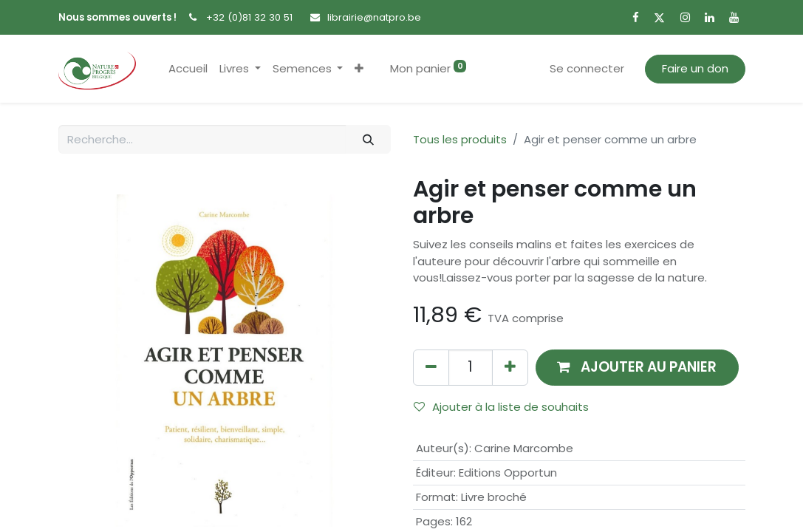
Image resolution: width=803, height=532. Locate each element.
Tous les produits (460, 139)
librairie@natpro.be (374, 17)
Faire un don (695, 68)
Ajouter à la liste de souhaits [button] (501, 407)
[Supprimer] (431, 368)
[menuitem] (188, 69)
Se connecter (587, 68)
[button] (359, 69)
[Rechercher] (368, 139)
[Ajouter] (510, 368)
